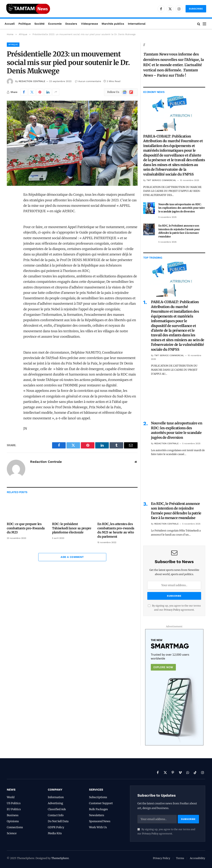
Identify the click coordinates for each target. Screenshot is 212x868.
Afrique (13, 45)
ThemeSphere (60, 858)
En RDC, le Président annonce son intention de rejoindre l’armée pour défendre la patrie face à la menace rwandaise (179, 231)
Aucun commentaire (88, 81)
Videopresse (89, 24)
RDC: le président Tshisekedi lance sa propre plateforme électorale (72, 528)
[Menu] (204, 24)
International (137, 24)
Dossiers (71, 24)
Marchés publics (113, 24)
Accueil (10, 24)
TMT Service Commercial (161, 180)
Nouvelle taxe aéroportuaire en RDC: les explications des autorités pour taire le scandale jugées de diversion (181, 208)
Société (39, 24)
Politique (25, 24)
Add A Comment (72, 557)
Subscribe (196, 9)
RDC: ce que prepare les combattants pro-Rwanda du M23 (26, 528)
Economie (55, 24)
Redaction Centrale (32, 81)
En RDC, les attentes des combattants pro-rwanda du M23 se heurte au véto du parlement (116, 530)
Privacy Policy (172, 610)
